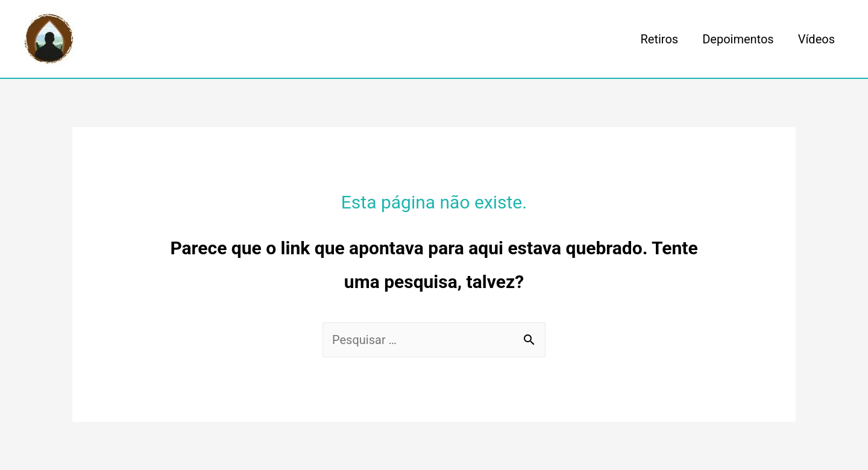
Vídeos (816, 39)
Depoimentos (738, 39)
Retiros (660, 39)
